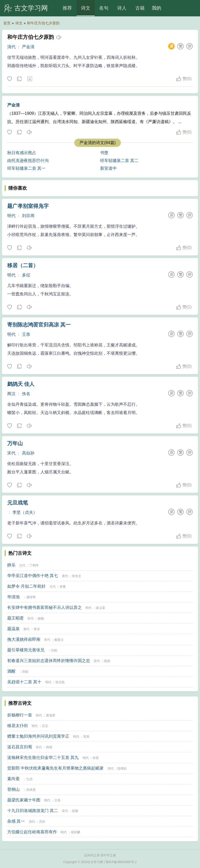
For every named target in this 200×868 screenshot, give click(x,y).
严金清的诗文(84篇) (98, 143)
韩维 (49, 747)
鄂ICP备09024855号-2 (121, 862)
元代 (22, 565)
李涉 (37, 629)
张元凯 (60, 682)
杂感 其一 (16, 821)
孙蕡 (96, 758)
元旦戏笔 (18, 503)
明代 (11, 216)
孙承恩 (31, 790)
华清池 (13, 597)
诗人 (122, 8)
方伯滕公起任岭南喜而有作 (32, 832)
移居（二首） (23, 265)
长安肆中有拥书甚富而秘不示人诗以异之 (45, 607)
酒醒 (11, 671)
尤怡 (42, 822)
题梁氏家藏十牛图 (24, 800)
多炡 (26, 275)
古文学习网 (31, 8)
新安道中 (108, 168)
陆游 (107, 661)
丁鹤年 (34, 565)
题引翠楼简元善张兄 (26, 650)
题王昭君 (16, 618)
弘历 (29, 779)
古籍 (140, 8)
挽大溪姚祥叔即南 (24, 639)
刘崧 (54, 650)
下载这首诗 (29, 79)
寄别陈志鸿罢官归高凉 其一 (39, 325)
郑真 (86, 737)
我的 (157, 8)
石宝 (45, 726)
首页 (7, 23)
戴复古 (59, 640)
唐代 (65, 576)
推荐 (67, 8)
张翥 (63, 587)
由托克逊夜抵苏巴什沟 (28, 161)
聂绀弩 (31, 597)
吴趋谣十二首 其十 (24, 682)
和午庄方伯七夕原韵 (43, 23)
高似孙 (28, 453)
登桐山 (13, 789)
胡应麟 (76, 832)
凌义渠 (100, 608)
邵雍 (75, 811)
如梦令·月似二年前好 (26, 586)
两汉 (11, 394)
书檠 (104, 153)
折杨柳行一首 (20, 715)
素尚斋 (13, 779)
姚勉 (41, 618)
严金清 (28, 47)
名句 (104, 8)
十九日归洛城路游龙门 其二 (33, 811)
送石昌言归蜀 (20, 747)
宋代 (11, 453)
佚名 (26, 394)
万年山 (15, 443)
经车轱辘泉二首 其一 (26, 168)
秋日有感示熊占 (22, 153)
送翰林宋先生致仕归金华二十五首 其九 (43, 757)
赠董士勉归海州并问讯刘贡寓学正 (38, 736)
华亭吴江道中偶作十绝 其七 (33, 576)
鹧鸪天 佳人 (21, 384)
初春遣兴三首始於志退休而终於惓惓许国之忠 (49, 661)
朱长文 (77, 576)
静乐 (11, 565)
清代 (11, 47)
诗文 (86, 8)
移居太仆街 (18, 726)
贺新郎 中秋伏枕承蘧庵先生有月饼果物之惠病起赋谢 (55, 768)
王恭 (26, 334)
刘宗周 (28, 216)
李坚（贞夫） (25, 512)
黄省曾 (51, 715)
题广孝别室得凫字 (28, 206)
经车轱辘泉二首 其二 (119, 161)
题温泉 (13, 629)
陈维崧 (122, 769)
